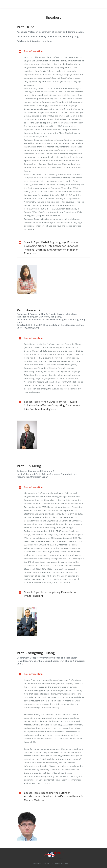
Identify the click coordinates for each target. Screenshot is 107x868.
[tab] (54, 51)
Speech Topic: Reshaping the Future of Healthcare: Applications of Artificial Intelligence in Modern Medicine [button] (50, 796)
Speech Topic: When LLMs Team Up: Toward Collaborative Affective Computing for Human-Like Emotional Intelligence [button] (48, 405)
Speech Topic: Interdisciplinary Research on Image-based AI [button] (46, 594)
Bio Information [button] (30, 51)
